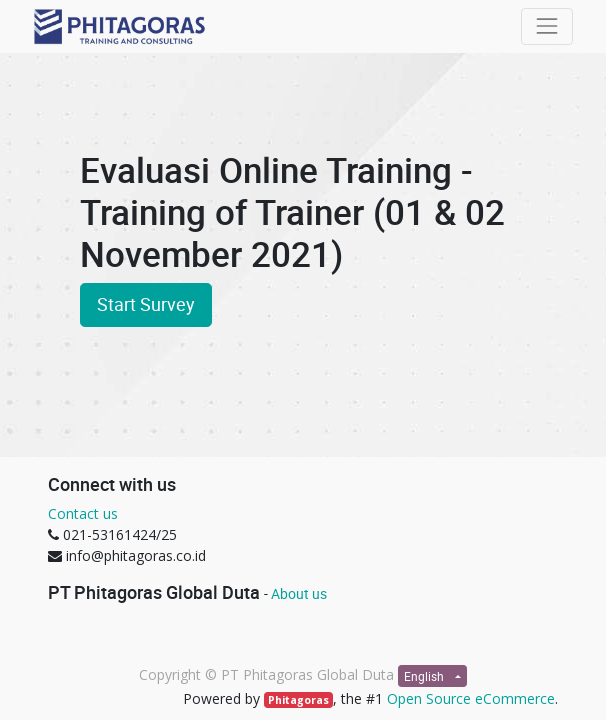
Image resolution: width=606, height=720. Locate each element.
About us (299, 593)
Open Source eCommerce (471, 698)
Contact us (83, 513)
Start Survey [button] (146, 304)
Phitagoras (298, 700)
